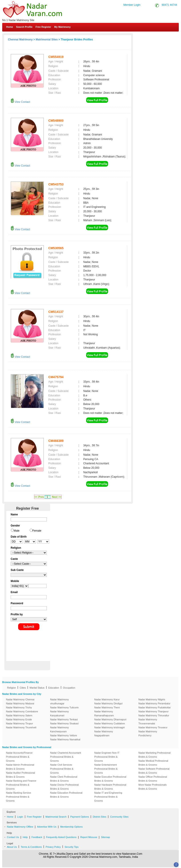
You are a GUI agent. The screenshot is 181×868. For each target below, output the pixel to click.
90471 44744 (169, 5)
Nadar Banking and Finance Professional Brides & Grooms (21, 785)
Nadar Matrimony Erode (19, 719)
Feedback (37, 837)
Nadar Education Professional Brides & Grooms (66, 795)
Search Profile (24, 27)
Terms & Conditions (31, 847)
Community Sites (119, 817)
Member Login (132, 5)
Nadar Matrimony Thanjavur (154, 711)
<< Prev (39, 497)
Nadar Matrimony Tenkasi (64, 719)
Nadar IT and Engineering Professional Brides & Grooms (108, 797)
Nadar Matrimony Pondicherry (148, 733)
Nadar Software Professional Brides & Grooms (154, 771)
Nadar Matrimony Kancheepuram (59, 729)
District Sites (100, 817)
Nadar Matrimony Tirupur (19, 723)
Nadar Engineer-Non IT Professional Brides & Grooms (107, 757)
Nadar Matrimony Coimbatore (22, 711)
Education (54, 688)
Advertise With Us (47, 827)
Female (37, 531)
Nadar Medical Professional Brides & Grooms (153, 763)
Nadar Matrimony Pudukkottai (155, 707)
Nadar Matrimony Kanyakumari (59, 713)
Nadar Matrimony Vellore (63, 735)
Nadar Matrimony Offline (20, 827)
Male (17, 531)
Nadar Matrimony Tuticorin (64, 707)
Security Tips (71, 847)
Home (10, 27)
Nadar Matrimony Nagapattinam (104, 733)
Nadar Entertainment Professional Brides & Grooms (106, 769)
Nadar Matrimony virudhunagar (59, 701)
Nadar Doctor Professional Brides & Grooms (64, 787)
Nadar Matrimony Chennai (20, 699)
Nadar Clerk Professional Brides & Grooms (64, 779)
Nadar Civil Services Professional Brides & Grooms (62, 769)
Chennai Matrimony (20, 40)
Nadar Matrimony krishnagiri (110, 727)
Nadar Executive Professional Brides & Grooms (110, 779)
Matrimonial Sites (47, 40)
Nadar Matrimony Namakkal (65, 739)
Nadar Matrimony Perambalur (154, 703)
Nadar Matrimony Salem (19, 715)
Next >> (57, 497)
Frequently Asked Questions (61, 837)
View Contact (20, 102)
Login (20, 817)
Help (25, 837)
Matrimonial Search (56, 817)
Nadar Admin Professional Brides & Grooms (20, 767)
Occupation (69, 688)
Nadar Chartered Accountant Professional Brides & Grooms (65, 757)
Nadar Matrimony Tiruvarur (153, 727)
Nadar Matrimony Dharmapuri (110, 719)
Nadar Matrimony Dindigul (108, 703)
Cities (23, 688)
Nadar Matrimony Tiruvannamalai (148, 721)
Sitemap (105, 837)
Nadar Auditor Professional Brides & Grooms (20, 775)
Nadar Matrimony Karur (107, 699)
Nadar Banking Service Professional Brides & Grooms (18, 797)
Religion (12, 688)
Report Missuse (89, 837)
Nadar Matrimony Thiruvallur (154, 715)
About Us (12, 847)
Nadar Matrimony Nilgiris (152, 699)
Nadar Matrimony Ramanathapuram (104, 713)
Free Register (43, 27)
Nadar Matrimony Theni (107, 707)
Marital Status (37, 688)
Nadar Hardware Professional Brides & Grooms (110, 787)
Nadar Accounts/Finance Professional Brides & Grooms (19, 757)
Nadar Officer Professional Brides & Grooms (153, 779)
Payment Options (80, 817)
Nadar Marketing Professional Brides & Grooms (155, 755)
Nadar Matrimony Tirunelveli (21, 727)
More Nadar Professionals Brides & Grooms (153, 787)
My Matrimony (62, 27)
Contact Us (162, 37)
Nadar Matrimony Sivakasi (64, 723)
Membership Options (72, 827)
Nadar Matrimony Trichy (19, 707)
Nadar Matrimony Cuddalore (110, 723)
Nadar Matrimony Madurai (20, 703)
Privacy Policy (53, 847)
